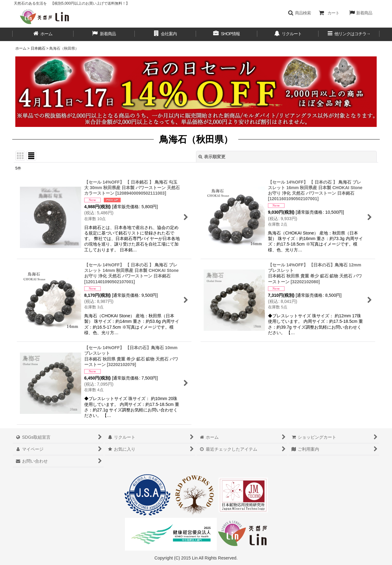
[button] (299, 13)
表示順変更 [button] (212, 157)
